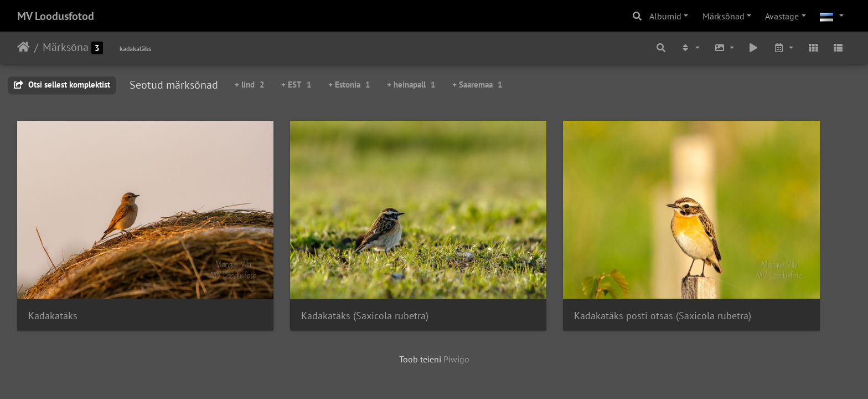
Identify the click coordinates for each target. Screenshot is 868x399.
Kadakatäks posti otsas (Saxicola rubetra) (540, 273)
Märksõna (66, 47)
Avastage (782, 16)
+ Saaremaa (477, 85)
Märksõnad (724, 16)
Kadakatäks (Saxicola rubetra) (304, 273)
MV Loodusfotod (56, 16)
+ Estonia (349, 85)
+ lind (250, 85)
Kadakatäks (53, 273)
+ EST (296, 85)
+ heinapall (411, 85)
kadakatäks (135, 48)
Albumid (665, 16)
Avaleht (24, 47)
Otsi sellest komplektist (62, 85)
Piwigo (456, 317)
